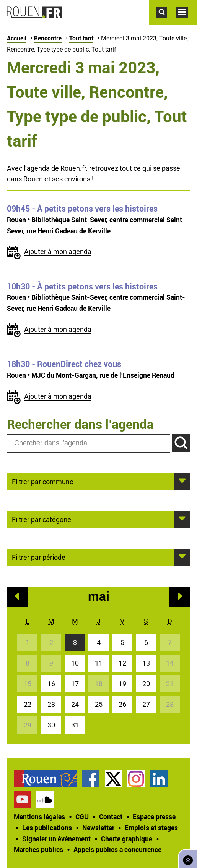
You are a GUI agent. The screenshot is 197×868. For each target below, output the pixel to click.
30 (51, 725)
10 (75, 663)
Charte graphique (127, 839)
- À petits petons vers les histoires (82, 209)
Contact (111, 816)
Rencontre (48, 38)
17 (75, 684)
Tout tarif (81, 38)
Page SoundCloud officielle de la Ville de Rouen (45, 799)
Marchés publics (38, 849)
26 (122, 704)
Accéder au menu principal (187, 22)
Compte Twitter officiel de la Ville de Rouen (113, 779)
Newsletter (98, 828)
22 (28, 704)
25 (99, 704)
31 (75, 725)
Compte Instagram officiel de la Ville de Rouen (136, 779)
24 (75, 704)
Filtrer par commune (43, 481)
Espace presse (154, 816)
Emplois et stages (151, 828)
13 (146, 663)
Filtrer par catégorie (42, 519)
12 (122, 663)
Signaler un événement (56, 839)
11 (99, 663)
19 (122, 684)
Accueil (17, 38)
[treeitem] (48, 779)
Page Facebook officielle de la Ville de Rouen (90, 779)
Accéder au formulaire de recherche (166, 22)
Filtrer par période (39, 557)
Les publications (47, 828)
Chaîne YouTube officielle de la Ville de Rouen (22, 799)
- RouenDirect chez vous (64, 364)
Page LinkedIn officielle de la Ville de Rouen (159, 779)
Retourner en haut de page (186, 858)
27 (146, 704)
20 (146, 684)
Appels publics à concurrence (117, 849)
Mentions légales (39, 816)
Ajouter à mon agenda (58, 251)
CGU (82, 816)
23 (51, 704)
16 (51, 684)
